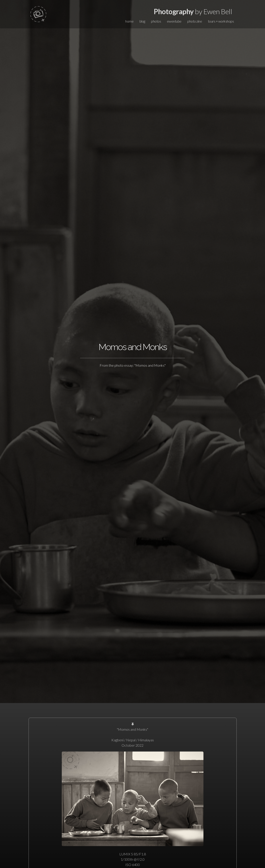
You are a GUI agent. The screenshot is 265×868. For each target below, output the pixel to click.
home (129, 21)
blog (142, 21)
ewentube (174, 21)
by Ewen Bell (193, 11)
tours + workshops (221, 21)
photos (156, 21)
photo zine (195, 21)
